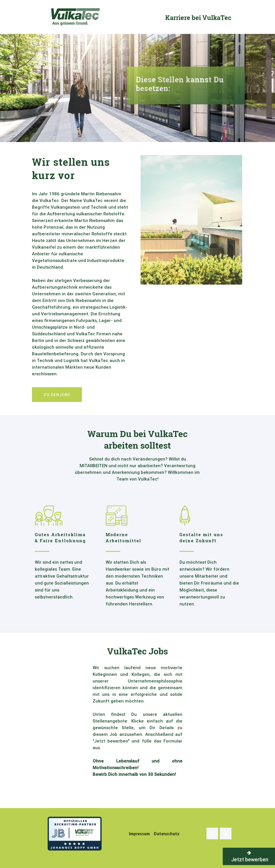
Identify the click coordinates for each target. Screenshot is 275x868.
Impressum (139, 834)
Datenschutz (167, 834)
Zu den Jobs (57, 394)
